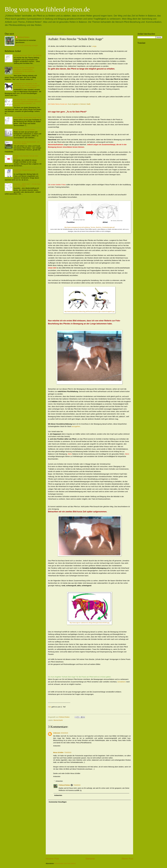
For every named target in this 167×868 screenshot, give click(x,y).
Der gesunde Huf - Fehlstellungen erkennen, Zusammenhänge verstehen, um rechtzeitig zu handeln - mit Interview (28, 102)
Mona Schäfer (58, 752)
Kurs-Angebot (73, 104)
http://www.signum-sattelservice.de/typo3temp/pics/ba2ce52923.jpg (89, 623)
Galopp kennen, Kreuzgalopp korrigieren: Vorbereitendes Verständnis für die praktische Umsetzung (24, 70)
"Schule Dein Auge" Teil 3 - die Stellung (28, 55)
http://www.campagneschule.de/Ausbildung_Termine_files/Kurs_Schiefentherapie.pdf (89, 227)
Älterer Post (127, 859)
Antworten (57, 746)
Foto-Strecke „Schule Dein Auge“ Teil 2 (27, 117)
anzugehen (76, 426)
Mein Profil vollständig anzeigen (27, 45)
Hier (50, 707)
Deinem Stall (85, 104)
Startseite (90, 859)
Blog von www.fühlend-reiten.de (47, 9)
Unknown (57, 733)
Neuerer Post (52, 859)
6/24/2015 (64, 733)
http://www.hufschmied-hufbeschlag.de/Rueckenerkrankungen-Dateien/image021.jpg (89, 312)
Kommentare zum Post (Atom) (65, 863)
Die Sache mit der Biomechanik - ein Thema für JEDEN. (27, 143)
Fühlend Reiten (64, 785)
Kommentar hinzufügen (58, 802)
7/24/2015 (68, 752)
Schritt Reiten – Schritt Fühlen (24, 130)
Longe (94, 46)
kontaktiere (122, 682)
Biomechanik (58, 720)
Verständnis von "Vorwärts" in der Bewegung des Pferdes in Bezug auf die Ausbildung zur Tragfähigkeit (27, 85)
